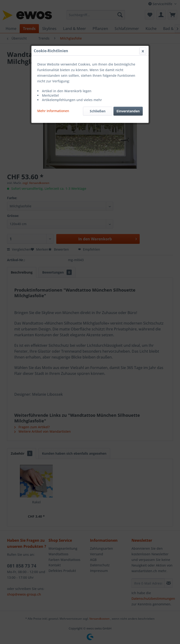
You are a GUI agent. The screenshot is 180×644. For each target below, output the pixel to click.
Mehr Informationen (53, 111)
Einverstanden (128, 111)
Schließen (98, 111)
